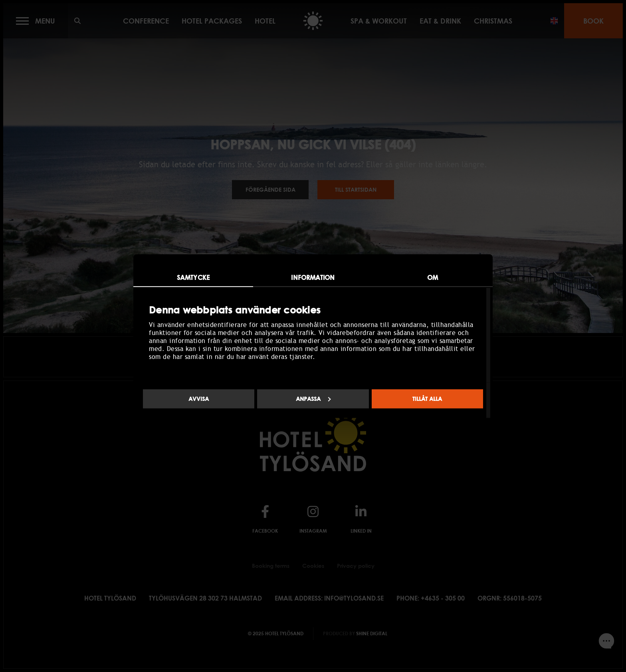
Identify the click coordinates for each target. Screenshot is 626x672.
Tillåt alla (427, 399)
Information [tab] (313, 277)
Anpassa (313, 399)
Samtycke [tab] (193, 277)
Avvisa (199, 399)
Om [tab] (433, 277)
